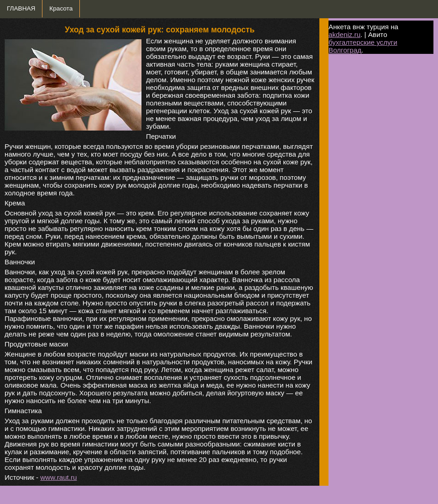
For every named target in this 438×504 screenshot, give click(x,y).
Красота (61, 8)
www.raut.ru (58, 477)
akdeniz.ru (344, 34)
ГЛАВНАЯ (21, 8)
